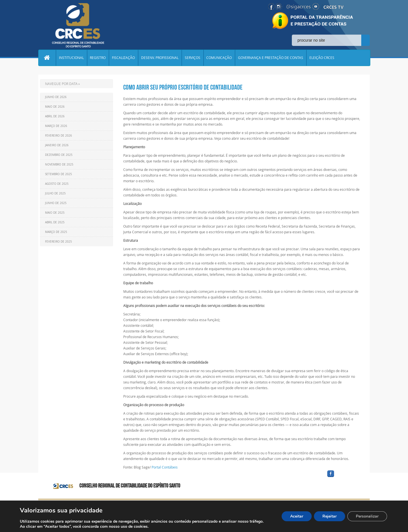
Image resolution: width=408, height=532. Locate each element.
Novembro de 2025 (59, 165)
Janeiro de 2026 (57, 145)
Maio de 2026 (55, 107)
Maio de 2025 (55, 213)
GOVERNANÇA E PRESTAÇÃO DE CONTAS (271, 58)
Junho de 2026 (56, 97)
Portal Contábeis (165, 467)
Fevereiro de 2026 (59, 136)
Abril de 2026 (55, 116)
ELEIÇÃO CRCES (322, 58)
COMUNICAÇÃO (220, 58)
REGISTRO (98, 58)
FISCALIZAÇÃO (124, 58)
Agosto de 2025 (57, 184)
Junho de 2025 (56, 203)
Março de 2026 (56, 126)
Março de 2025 (56, 232)
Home (47, 58)
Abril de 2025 (55, 222)
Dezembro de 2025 (59, 155)
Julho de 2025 (55, 193)
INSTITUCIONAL (71, 58)
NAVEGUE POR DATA (61, 84)
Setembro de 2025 (59, 174)
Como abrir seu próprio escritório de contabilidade (183, 87)
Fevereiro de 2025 (59, 242)
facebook (344, 477)
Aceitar (297, 516)
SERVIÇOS (193, 58)
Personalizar (367, 516)
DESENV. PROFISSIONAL (160, 58)
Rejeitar (330, 516)
